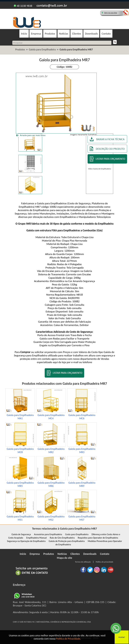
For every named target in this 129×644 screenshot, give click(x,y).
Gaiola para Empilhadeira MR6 (51, 484)
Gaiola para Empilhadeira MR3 (82, 451)
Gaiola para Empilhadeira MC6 (82, 417)
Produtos (50, 34)
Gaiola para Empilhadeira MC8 (20, 451)
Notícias (64, 34)
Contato (106, 34)
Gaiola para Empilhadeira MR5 (20, 484)
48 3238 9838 (23, 6)
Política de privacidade (104, 562)
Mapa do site (64, 558)
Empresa (36, 34)
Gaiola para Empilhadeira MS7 (82, 518)
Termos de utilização (83, 562)
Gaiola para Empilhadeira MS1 (20, 518)
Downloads (91, 34)
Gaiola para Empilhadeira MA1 (20, 417)
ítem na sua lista (111, 13)
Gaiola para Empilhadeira (42, 50)
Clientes (77, 34)
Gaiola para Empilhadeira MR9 (82, 484)
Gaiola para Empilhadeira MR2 (51, 451)
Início (24, 34)
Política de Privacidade (68, 639)
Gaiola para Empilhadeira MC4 (51, 417)
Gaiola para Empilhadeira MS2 (51, 518)
